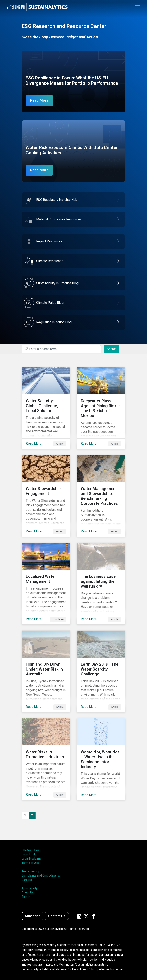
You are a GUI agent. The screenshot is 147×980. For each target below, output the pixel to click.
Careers (27, 880)
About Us (27, 892)
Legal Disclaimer (32, 859)
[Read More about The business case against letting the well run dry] (101, 584)
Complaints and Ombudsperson (42, 875)
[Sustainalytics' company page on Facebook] (94, 916)
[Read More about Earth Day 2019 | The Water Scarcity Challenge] (101, 671)
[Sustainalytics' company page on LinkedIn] (79, 916)
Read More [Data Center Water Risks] (39, 170)
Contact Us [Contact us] (57, 916)
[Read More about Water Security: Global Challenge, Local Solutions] (46, 408)
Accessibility (30, 888)
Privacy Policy (30, 850)
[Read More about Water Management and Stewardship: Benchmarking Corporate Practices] (101, 496)
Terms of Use (30, 863)
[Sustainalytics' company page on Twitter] (86, 916)
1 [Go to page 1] (25, 815)
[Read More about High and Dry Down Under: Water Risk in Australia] (46, 671)
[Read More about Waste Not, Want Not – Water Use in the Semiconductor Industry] (101, 759)
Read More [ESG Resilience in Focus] (39, 101)
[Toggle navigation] (137, 7)
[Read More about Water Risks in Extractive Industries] (46, 759)
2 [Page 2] (32, 815)
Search (112, 349)
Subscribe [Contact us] (33, 916)
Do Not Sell (29, 854)
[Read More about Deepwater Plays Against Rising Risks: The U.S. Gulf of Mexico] (101, 408)
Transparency (30, 871)
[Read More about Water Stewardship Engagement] (46, 496)
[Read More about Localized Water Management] (46, 584)
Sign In (26, 897)
